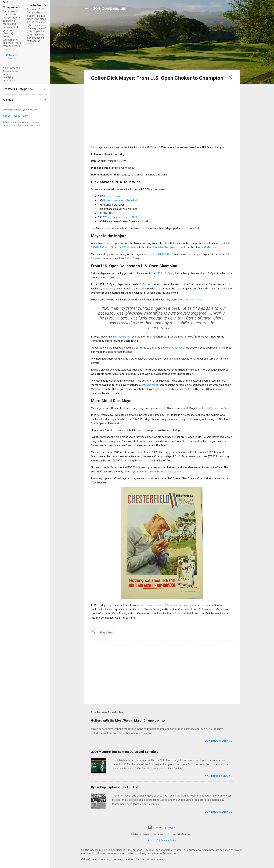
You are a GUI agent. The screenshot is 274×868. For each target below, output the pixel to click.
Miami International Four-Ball (121, 200)
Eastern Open (112, 196)
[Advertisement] (162, 42)
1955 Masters (130, 247)
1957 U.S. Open (165, 273)
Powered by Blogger (162, 827)
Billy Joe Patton (122, 337)
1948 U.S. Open (165, 254)
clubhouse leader (175, 348)
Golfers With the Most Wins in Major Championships (128, 720)
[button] (230, 78)
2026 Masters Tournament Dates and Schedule (125, 752)
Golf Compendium (109, 8)
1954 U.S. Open (100, 247)
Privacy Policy (168, 841)
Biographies (106, 633)
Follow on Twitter (12, 57)
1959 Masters (208, 247)
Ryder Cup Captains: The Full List (115, 787)
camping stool (150, 385)
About (6, 116)
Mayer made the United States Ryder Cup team (156, 472)
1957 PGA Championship (166, 247)
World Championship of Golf (121, 217)
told (190, 300)
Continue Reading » (219, 741)
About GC (153, 841)
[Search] (237, 10)
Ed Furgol (145, 284)
